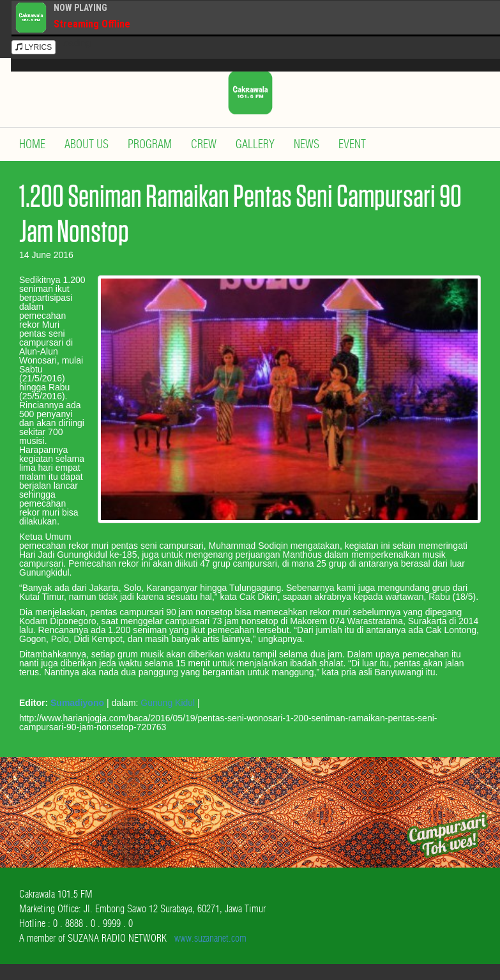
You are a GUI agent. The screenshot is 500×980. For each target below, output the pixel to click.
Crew (204, 144)
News (307, 144)
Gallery (255, 144)
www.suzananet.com (210, 938)
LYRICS (34, 47)
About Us (87, 144)
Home (32, 144)
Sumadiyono (77, 703)
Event (352, 144)
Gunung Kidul (168, 703)
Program (150, 144)
